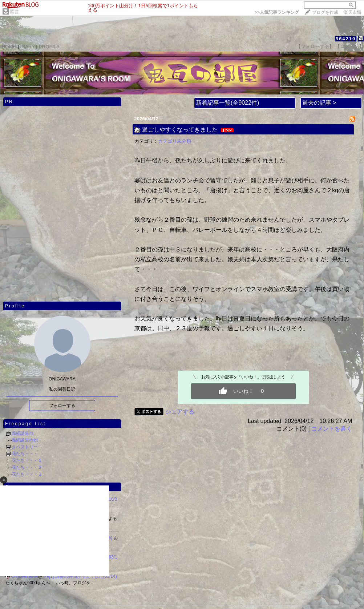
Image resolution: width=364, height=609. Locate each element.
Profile (15, 306)
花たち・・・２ (27, 467)
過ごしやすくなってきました (180, 130)
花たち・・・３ (27, 474)
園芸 (15, 12)
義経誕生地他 (25, 440)
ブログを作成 (325, 12)
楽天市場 (352, 12)
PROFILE (49, 47)
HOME (9, 47)
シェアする (180, 412)
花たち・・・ (25, 453)
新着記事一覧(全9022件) (227, 103)
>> (277, 12)
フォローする (62, 406)
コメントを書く (332, 429)
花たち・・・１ (27, 460)
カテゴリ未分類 (175, 141)
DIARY (28, 47)
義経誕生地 (23, 433)
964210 (346, 39)
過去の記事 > (319, 103)
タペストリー (25, 447)
